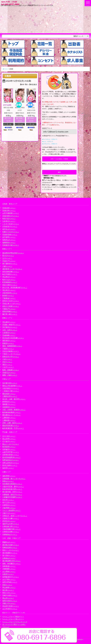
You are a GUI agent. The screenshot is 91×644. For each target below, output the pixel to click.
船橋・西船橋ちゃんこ (11, 370)
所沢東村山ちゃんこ (10, 327)
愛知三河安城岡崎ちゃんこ (12, 386)
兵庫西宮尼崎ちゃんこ (11, 532)
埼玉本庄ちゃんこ (9, 290)
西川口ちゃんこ (8, 255)
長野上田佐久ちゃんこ (11, 463)
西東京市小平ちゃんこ (11, 357)
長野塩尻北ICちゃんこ (11, 460)
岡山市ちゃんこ (8, 598)
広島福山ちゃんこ (9, 558)
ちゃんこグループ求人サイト (13, 619)
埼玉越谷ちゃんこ (9, 322)
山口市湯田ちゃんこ (10, 609)
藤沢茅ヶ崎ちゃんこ (10, 314)
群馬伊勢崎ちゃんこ (10, 311)
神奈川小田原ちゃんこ (11, 306)
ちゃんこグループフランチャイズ (15, 622)
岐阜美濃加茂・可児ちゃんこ (13, 428)
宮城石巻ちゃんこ (9, 210)
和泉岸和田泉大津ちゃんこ (12, 489)
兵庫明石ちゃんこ (9, 505)
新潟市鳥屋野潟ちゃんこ (11, 457)
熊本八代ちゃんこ (9, 593)
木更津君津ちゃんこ (10, 293)
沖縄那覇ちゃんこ (9, 569)
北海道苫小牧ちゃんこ (11, 245)
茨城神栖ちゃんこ (9, 335)
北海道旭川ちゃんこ (10, 226)
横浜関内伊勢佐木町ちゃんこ (13, 253)
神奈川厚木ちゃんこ (10, 285)
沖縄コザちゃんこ (9, 603)
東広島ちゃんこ (8, 590)
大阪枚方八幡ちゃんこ (11, 518)
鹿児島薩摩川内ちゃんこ (11, 561)
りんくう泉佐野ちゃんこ (11, 510)
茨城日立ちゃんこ (9, 372)
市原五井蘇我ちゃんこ (11, 351)
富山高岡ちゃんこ (9, 439)
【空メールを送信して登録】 (59, 159)
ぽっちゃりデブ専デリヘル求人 (14, 624)
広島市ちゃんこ (8, 574)
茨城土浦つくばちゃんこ (11, 303)
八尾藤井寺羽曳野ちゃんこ (12, 497)
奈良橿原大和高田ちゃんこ (12, 484)
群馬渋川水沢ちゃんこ (11, 301)
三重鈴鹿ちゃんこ (9, 420)
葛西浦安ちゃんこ (9, 340)
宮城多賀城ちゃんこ (10, 234)
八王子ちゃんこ (8, 367)
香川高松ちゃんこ (9, 555)
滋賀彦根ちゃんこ (9, 476)
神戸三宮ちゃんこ (9, 502)
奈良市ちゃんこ (8, 500)
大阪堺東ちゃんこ (9, 508)
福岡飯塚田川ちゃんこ (11, 577)
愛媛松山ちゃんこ (9, 542)
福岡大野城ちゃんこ (10, 582)
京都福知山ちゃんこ (10, 534)
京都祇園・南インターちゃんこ (14, 478)
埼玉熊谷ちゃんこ (9, 277)
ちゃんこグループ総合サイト (13, 616)
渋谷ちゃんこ (7, 362)
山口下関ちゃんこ (9, 579)
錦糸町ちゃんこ (8, 295)
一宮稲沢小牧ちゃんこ (11, 391)
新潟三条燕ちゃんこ (10, 465)
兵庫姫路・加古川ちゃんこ (12, 494)
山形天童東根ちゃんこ (11, 213)
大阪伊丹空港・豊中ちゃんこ (13, 486)
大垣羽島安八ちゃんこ (11, 388)
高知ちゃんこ (7, 585)
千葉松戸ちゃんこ (9, 309)
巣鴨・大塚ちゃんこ (10, 375)
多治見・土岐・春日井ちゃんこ (14, 399)
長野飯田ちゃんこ (9, 449)
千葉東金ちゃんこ (9, 298)
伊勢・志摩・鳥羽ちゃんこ (12, 423)
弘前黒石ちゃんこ (9, 221)
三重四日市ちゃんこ (10, 396)
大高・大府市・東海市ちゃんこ (14, 410)
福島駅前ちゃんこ (9, 242)
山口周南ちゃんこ (9, 571)
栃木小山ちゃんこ (9, 280)
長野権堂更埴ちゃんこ (11, 455)
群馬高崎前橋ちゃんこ (11, 272)
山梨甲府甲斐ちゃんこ (11, 452)
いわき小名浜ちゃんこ (11, 224)
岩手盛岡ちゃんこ (9, 237)
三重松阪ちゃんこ (9, 418)
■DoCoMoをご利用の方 (50, 139)
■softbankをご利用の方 (50, 144)
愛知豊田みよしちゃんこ (11, 415)
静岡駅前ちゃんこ (9, 402)
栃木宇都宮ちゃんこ (10, 274)
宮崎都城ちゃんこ (9, 566)
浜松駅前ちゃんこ (9, 407)
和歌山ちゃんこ (8, 481)
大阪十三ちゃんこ (9, 513)
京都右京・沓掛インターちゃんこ (15, 516)
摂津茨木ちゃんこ (9, 521)
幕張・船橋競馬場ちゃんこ (12, 346)
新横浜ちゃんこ (8, 343)
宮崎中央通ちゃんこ (10, 595)
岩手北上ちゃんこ (9, 229)
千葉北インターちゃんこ (11, 354)
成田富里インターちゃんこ (12, 269)
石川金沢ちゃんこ (9, 441)
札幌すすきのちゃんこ (11, 232)
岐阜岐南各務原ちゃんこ (11, 412)
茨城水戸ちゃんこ (9, 261)
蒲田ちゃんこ (7, 364)
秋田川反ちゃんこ (9, 218)
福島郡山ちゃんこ (9, 240)
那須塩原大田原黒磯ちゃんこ (13, 338)
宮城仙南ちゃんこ (9, 208)
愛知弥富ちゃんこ (9, 394)
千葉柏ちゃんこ (8, 349)
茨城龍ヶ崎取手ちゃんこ (11, 325)
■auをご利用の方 (48, 142)
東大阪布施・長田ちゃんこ (12, 492)
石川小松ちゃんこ (9, 436)
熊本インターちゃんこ (11, 550)
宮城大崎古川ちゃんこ (11, 216)
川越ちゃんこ (7, 266)
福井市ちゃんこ (8, 468)
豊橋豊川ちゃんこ (9, 404)
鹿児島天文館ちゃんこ (11, 545)
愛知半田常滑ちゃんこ (11, 425)
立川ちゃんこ (7, 258)
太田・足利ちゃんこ (10, 330)
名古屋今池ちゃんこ (10, 383)
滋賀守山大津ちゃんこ (11, 524)
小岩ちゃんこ (7, 359)
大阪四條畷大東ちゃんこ (11, 529)
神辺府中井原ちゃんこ (11, 606)
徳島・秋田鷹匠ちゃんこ (11, 563)
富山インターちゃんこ (11, 444)
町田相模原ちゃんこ (10, 282)
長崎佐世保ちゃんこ (10, 547)
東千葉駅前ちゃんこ (10, 263)
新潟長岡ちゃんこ (9, 447)
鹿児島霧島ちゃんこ (10, 553)
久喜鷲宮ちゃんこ (9, 333)
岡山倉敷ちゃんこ (9, 587)
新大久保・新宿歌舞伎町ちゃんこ (15, 287)
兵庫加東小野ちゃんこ (11, 526)
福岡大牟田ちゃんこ (10, 601)
